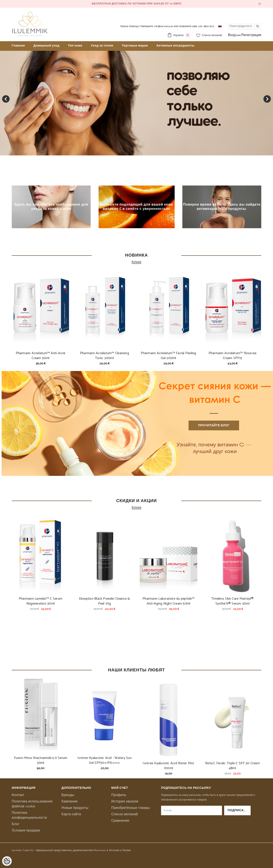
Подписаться (239, 810)
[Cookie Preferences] (7, 861)
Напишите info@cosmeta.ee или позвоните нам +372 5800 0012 (177, 26)
